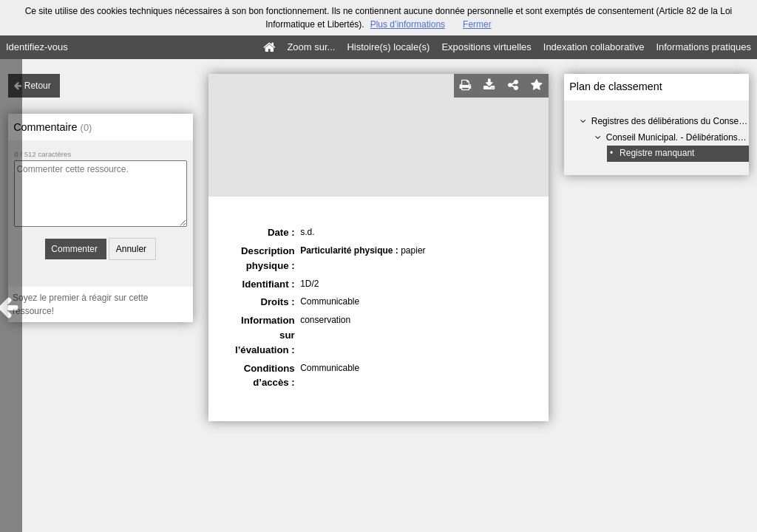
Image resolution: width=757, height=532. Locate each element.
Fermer (477, 24)
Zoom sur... (311, 47)
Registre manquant (657, 153)
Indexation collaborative (594, 47)
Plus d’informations (408, 24)
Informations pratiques (703, 47)
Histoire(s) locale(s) (388, 47)
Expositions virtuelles (486, 47)
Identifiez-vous (37, 47)
